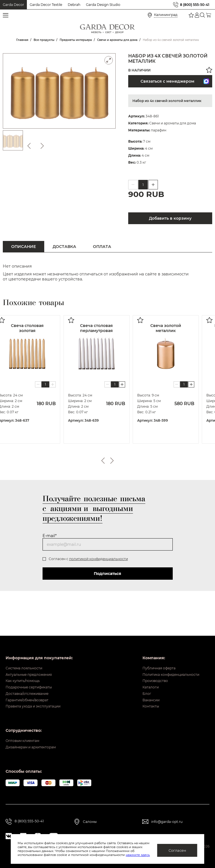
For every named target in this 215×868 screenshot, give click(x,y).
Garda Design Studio (103, 5)
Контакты (142, 704)
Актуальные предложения (33, 660)
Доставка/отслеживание (31, 686)
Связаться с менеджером (175, 81)
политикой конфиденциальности (99, 559)
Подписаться (107, 574)
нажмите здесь (138, 855)
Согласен (177, 850)
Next (112, 461)
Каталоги (142, 678)
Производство (148, 669)
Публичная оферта (152, 652)
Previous (103, 461)
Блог (137, 686)
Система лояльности (27, 652)
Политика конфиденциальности (166, 660)
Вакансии (142, 695)
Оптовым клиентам (26, 739)
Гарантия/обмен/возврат (31, 695)
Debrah (74, 5)
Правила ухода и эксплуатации (38, 704)
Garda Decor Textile (46, 5)
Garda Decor (13, 5)
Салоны (90, 822)
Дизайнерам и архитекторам (36, 748)
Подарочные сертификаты (33, 678)
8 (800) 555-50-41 (195, 5)
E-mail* (50, 536)
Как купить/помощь (26, 669)
